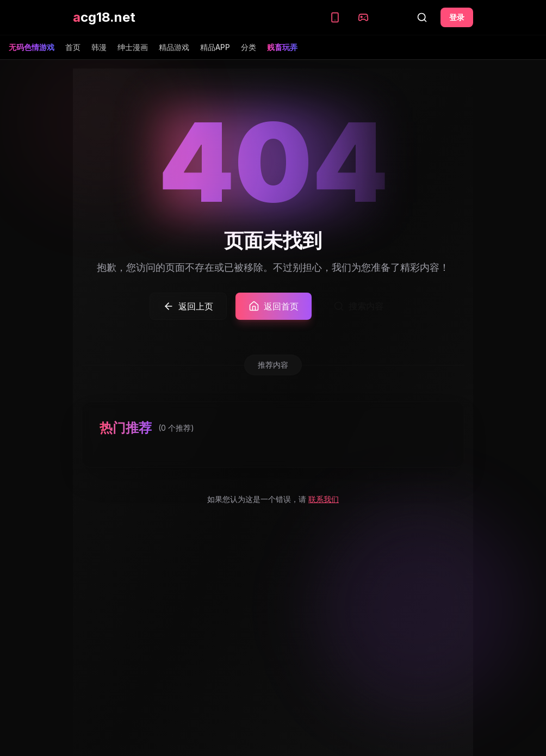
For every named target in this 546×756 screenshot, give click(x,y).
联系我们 (324, 499)
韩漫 (99, 47)
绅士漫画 (133, 47)
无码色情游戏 (32, 47)
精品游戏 (174, 47)
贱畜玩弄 (282, 47)
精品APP (215, 47)
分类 (249, 47)
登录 (457, 17)
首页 (73, 47)
